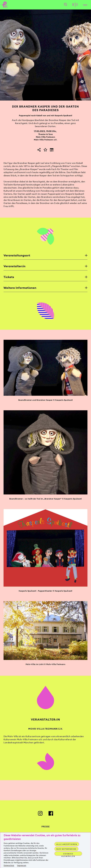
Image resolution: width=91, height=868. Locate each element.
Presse (46, 830)
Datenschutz (9, 865)
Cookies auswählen (68, 854)
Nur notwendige (66, 849)
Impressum (22, 865)
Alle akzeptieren (67, 844)
